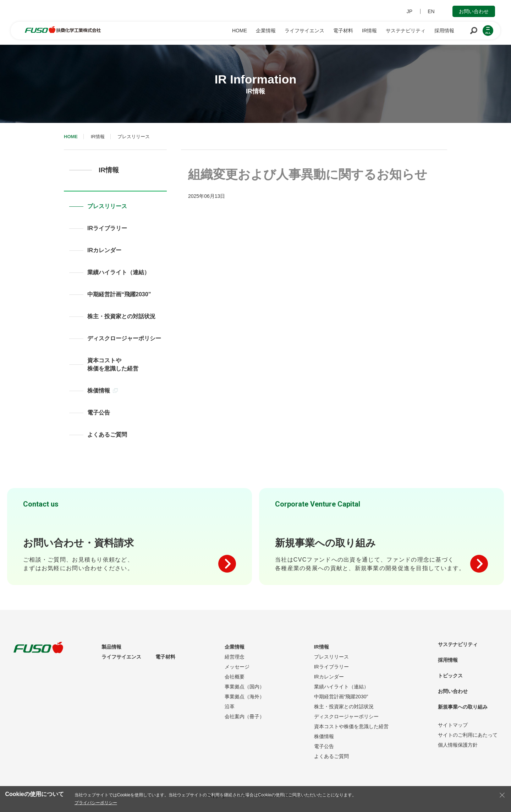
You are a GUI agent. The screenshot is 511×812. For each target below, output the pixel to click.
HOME (71, 137)
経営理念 (235, 657)
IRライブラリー (107, 228)
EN (431, 11)
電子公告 (99, 413)
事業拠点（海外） (244, 697)
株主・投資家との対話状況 (121, 316)
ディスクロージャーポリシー (124, 338)
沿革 (230, 707)
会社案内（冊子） (244, 716)
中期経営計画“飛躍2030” (119, 294)
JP (410, 11)
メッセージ (237, 667)
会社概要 (235, 677)
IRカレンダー (104, 250)
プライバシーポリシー (96, 803)
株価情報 (103, 391)
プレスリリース (107, 206)
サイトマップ (453, 725)
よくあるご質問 (107, 435)
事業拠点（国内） (244, 687)
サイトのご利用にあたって (468, 735)
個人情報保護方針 (458, 745)
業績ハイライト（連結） (119, 272)
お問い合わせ (474, 11)
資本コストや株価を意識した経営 (113, 364)
